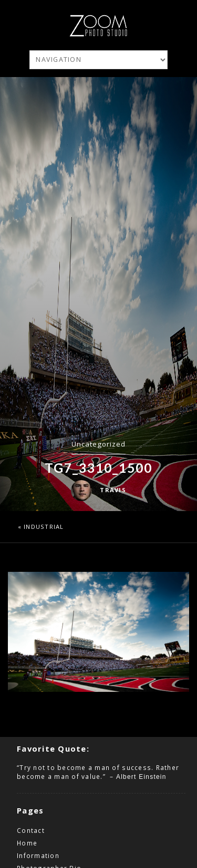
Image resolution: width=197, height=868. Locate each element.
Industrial (44, 527)
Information (38, 855)
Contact (31, 830)
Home (27, 843)
